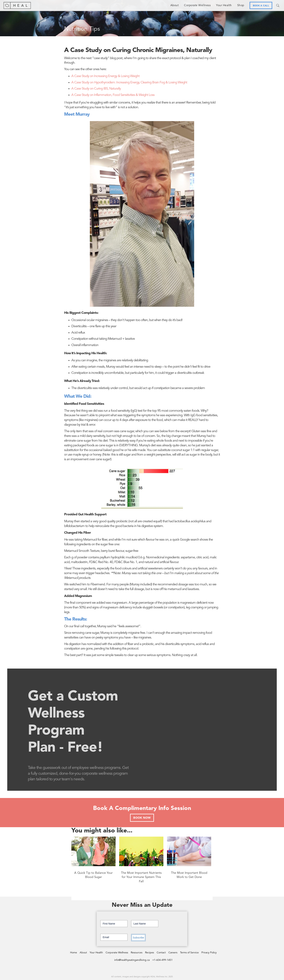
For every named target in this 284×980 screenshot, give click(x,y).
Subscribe (138, 938)
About (175, 5)
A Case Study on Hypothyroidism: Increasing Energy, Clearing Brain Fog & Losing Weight (129, 83)
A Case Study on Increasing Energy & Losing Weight (105, 76)
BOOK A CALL (261, 6)
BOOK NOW (142, 818)
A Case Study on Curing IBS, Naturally (96, 89)
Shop (241, 5)
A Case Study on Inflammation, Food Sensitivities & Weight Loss (113, 95)
